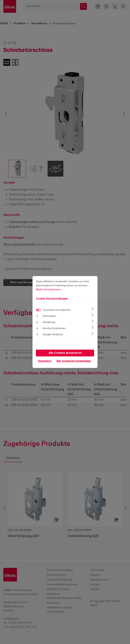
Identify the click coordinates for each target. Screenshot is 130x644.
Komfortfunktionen (54, 329)
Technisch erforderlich (57, 311)
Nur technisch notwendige (74, 362)
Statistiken (49, 317)
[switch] (39, 317)
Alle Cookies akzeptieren (65, 354)
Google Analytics (53, 335)
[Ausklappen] (93, 310)
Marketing (49, 323)
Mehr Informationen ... (49, 291)
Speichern (45, 362)
